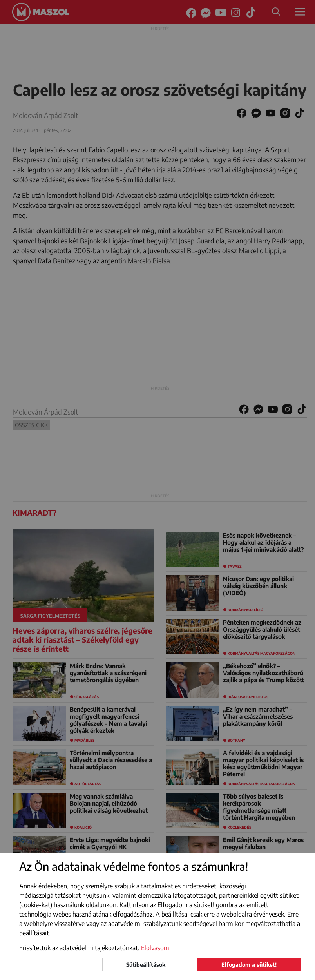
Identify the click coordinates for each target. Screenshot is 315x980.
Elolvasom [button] (155, 948)
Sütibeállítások (146, 965)
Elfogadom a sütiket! (249, 965)
